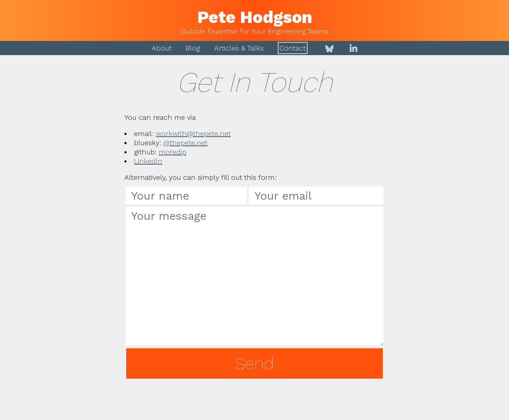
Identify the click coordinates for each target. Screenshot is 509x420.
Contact (293, 48)
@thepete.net (185, 143)
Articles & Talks (239, 48)
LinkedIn (148, 161)
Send (255, 364)
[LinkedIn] (353, 48)
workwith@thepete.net (193, 134)
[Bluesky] (329, 48)
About (162, 48)
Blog (193, 48)
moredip (172, 152)
